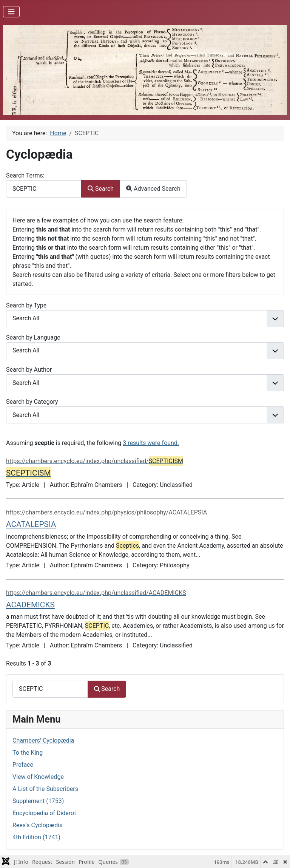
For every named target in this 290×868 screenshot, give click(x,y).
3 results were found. (151, 443)
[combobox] (44, 189)
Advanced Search (153, 189)
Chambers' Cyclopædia (43, 741)
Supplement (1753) (38, 801)
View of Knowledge (38, 777)
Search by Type (26, 305)
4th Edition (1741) (36, 837)
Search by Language (33, 337)
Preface (23, 765)
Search (101, 189)
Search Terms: (25, 175)
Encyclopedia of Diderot (44, 813)
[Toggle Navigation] (11, 12)
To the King (28, 753)
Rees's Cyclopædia (38, 825)
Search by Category (32, 402)
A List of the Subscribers (45, 789)
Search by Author (29, 370)
